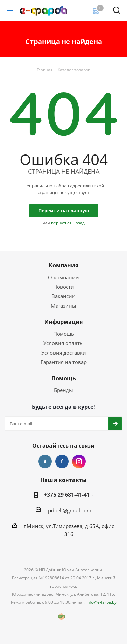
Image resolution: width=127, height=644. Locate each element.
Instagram (79, 461)
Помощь (64, 334)
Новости (64, 287)
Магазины (63, 306)
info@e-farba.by (101, 602)
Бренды (63, 390)
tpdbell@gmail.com (69, 510)
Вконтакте (45, 461)
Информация (63, 322)
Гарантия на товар (64, 362)
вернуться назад (68, 223)
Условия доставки (64, 353)
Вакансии (63, 296)
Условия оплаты (63, 343)
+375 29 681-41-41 (67, 495)
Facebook (62, 461)
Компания (63, 265)
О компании (63, 277)
